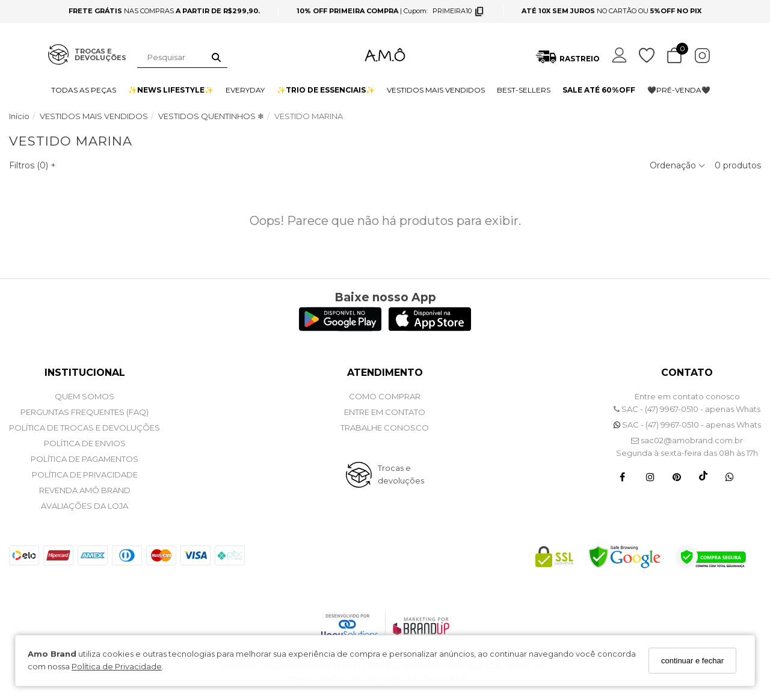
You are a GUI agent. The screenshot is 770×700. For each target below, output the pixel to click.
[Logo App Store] (430, 328)
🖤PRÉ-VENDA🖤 (679, 90)
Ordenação (678, 165)
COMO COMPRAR (385, 396)
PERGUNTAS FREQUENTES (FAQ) (85, 412)
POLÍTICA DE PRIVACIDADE (85, 474)
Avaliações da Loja (85, 506)
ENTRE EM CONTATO (385, 412)
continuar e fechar (692, 661)
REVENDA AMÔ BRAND (85, 490)
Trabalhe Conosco (385, 428)
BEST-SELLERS (524, 90)
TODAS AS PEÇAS (84, 90)
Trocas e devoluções (401, 474)
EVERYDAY (245, 90)
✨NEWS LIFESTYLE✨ (171, 90)
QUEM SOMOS (85, 396)
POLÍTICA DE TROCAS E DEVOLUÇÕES (85, 428)
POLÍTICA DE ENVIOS (85, 443)
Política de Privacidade (117, 666)
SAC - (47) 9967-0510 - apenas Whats (687, 409)
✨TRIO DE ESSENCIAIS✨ (326, 90)
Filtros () (32, 165)
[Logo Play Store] (340, 328)
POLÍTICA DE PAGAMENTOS (85, 459)
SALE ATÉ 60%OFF (599, 90)
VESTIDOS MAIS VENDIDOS (436, 90)
